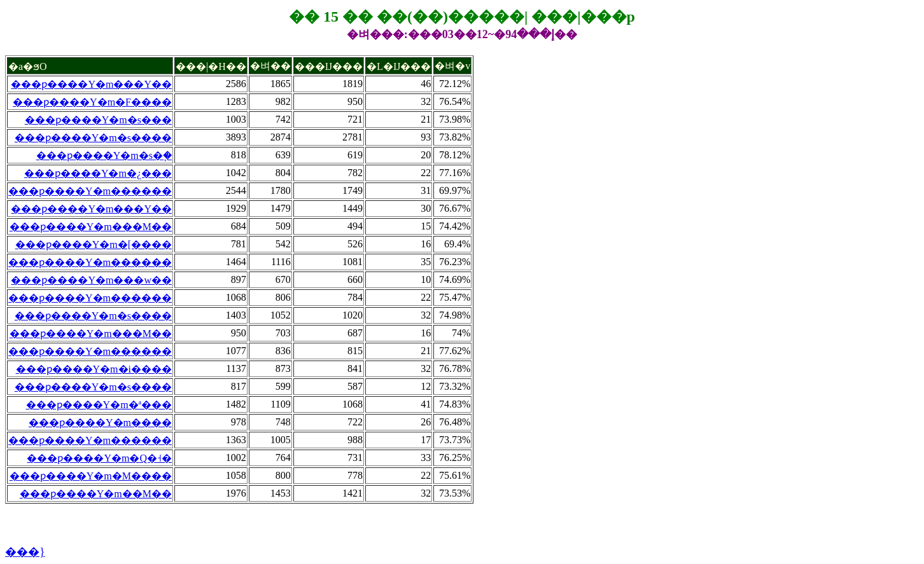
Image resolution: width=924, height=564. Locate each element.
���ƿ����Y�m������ (90, 191)
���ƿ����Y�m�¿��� (98, 173)
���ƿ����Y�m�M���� (91, 476)
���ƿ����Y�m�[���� (94, 244)
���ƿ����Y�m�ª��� (99, 405)
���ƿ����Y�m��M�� (96, 494)
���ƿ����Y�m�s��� (98, 120)
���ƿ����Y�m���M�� (91, 227)
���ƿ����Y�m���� (100, 423)
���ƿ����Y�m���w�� (91, 280)
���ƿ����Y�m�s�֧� (104, 155)
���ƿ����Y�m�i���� (94, 369)
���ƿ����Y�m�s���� (93, 138)
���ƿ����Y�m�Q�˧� (99, 458)
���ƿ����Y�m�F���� (92, 102)
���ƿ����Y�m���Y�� (91, 84)
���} (25, 552)
